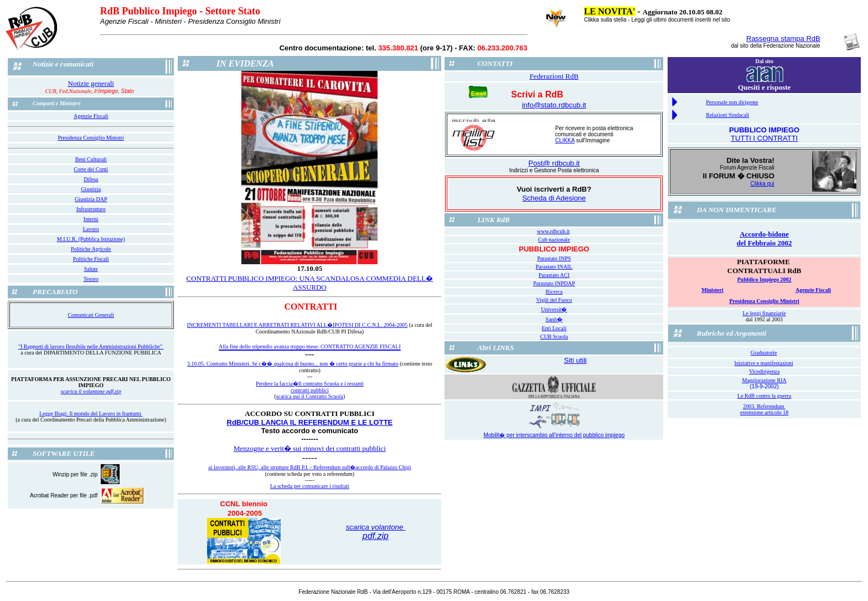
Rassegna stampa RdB (783, 38)
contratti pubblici (310, 390)
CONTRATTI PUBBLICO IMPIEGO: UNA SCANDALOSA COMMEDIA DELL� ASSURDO (310, 283)
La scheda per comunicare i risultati (310, 486)
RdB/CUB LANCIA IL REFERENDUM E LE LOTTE (310, 422)
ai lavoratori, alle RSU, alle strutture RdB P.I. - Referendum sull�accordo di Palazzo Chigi (309, 467)
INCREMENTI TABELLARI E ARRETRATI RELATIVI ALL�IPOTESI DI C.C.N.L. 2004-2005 (297, 325)
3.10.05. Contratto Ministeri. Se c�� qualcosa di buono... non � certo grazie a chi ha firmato (293, 364)
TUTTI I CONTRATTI (764, 138)
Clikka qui (762, 184)
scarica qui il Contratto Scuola (310, 396)
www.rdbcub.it (553, 231)
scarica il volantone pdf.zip (91, 391)
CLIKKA (565, 140)
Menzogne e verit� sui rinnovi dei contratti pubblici (310, 448)
